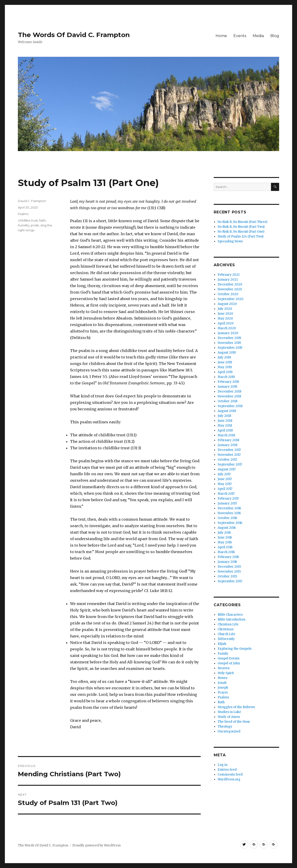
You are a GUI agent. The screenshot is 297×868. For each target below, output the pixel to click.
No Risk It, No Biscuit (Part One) (241, 232)
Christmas (226, 629)
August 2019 (227, 353)
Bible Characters (230, 615)
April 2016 (225, 547)
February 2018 (228, 440)
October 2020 (228, 294)
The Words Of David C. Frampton (74, 35)
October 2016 (227, 518)
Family (223, 654)
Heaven (224, 668)
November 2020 (230, 289)
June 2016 (225, 537)
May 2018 (225, 426)
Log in (223, 765)
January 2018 (228, 445)
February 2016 (228, 557)
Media (258, 36)
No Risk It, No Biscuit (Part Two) (241, 227)
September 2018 (230, 406)
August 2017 (227, 469)
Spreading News (230, 241)
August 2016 (227, 528)
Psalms (23, 214)
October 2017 (227, 460)
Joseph (223, 688)
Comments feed (230, 775)
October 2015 (227, 576)
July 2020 (225, 309)
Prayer (223, 692)
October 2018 (228, 401)
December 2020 (230, 284)
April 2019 (225, 372)
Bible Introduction (231, 619)
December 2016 (229, 508)
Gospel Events (229, 658)
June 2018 (225, 421)
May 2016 (225, 542)
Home (221, 36)
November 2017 (229, 455)
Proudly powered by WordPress (97, 845)
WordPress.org (229, 779)
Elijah (222, 644)
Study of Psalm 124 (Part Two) (241, 236)
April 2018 (225, 430)
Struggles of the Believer (236, 707)
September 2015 (230, 581)
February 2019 (228, 382)
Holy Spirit (226, 673)
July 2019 (224, 357)
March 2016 (226, 552)
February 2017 (228, 499)
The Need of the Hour (234, 722)
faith (42, 220)
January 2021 (228, 280)
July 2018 (224, 416)
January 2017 (227, 503)
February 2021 (229, 275)
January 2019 (227, 387)
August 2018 (227, 411)
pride (35, 225)
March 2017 (226, 494)
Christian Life (228, 624)
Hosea (223, 678)
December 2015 (229, 567)
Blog (275, 36)
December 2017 (229, 450)
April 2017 (225, 489)
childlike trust (28, 220)
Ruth (221, 702)
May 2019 (225, 367)
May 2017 (225, 484)
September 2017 (230, 464)
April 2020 (226, 323)
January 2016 (227, 562)
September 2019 (230, 348)
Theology (225, 727)
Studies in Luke (229, 712)
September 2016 (230, 523)
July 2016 (224, 533)
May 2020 (225, 318)
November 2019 (229, 343)
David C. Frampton (32, 201)
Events (240, 36)
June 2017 (225, 479)
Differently (226, 639)
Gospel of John (229, 663)
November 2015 (229, 572)
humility (24, 225)
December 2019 (229, 338)
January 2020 (228, 333)
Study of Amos (229, 717)
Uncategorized (229, 731)
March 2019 (226, 377)
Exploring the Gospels (235, 649)
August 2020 (227, 304)
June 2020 (225, 314)
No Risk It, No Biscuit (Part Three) (242, 222)
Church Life (226, 634)
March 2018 (226, 435)
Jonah (222, 683)
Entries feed (227, 770)
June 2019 (225, 362)
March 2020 (227, 328)
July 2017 (224, 474)
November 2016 (229, 513)
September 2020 (231, 299)
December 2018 (229, 391)
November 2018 (229, 396)
